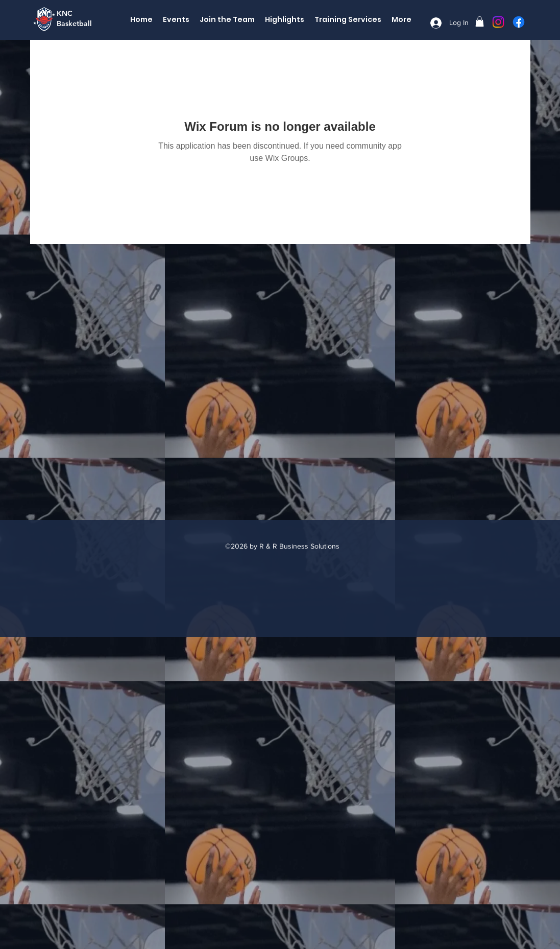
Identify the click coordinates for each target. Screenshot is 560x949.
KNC (65, 13)
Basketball (74, 23)
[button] (480, 21)
